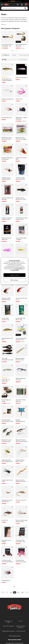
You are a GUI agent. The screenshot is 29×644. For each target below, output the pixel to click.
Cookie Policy (15, 270)
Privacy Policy (19, 269)
